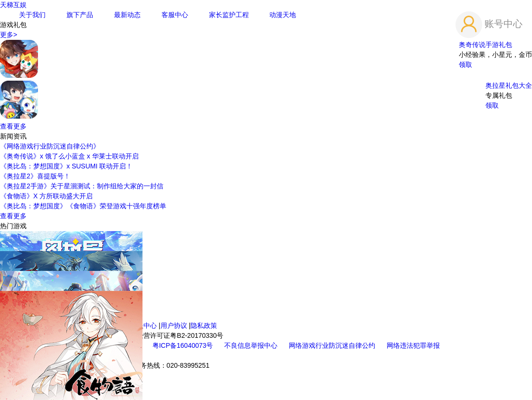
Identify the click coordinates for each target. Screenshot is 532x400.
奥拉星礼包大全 (509, 85)
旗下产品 (80, 15)
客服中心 (175, 15)
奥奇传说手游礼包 (485, 45)
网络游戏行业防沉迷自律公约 (333, 345)
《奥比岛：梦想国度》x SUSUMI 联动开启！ (66, 166)
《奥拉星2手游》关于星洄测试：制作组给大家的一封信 (82, 186)
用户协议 (174, 326)
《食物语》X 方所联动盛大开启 (46, 196)
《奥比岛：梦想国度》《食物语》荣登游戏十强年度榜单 (83, 206)
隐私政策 (204, 326)
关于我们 (32, 15)
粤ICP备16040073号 (184, 345)
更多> (9, 35)
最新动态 (127, 15)
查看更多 (13, 126)
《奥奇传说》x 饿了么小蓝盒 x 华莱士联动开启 (69, 156)
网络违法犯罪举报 (413, 345)
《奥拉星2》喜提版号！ (35, 176)
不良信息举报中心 (252, 345)
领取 (465, 65)
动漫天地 (283, 15)
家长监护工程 (229, 15)
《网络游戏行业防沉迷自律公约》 (50, 146)
